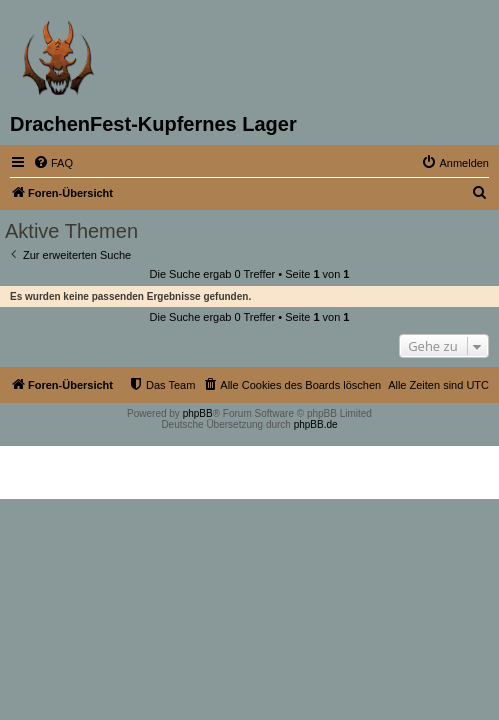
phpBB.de (316, 424)
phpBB (198, 413)
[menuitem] (53, 163)
